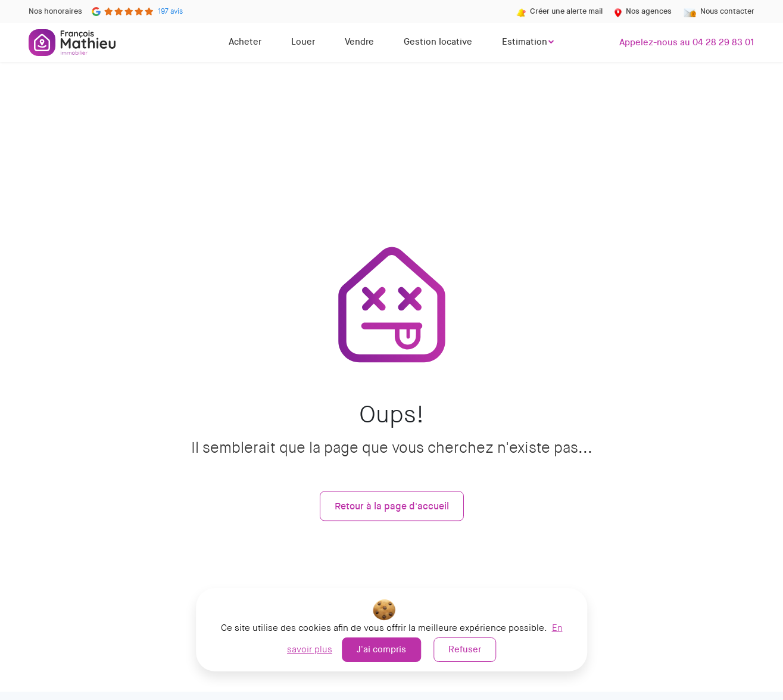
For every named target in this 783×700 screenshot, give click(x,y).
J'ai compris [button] (381, 649)
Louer (303, 42)
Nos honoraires (55, 11)
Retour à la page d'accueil (392, 505)
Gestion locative (438, 42)
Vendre (359, 42)
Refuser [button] (465, 649)
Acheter (245, 42)
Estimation (525, 42)
